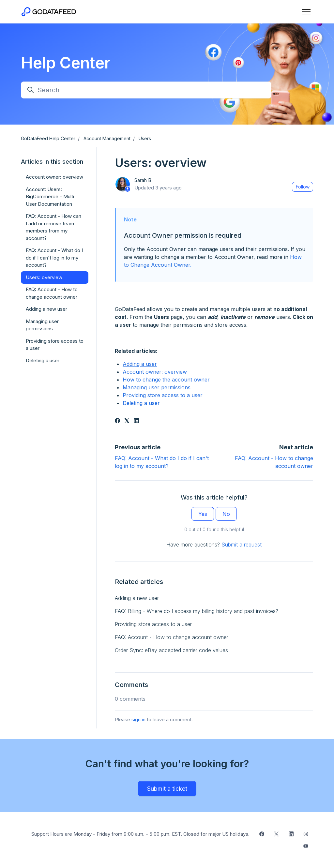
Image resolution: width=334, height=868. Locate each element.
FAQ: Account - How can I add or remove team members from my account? (53, 227)
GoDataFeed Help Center (48, 138)
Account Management (107, 138)
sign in (138, 719)
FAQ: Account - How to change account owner (172, 637)
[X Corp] (127, 421)
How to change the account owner (166, 380)
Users (145, 138)
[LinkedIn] (136, 421)
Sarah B (143, 180)
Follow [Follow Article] (303, 187)
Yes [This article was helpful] (203, 514)
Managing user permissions (157, 387)
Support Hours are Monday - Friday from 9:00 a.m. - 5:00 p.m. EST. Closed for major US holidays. (140, 834)
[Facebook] (117, 421)
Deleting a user (141, 403)
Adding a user (140, 364)
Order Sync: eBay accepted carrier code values (171, 650)
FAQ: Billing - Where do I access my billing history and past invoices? (197, 611)
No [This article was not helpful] (226, 514)
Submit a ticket (167, 789)
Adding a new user (137, 598)
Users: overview (44, 277)
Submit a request (242, 545)
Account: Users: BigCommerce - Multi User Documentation (50, 197)
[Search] (146, 90)
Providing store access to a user (163, 395)
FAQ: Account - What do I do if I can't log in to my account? (54, 258)
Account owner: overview (155, 372)
